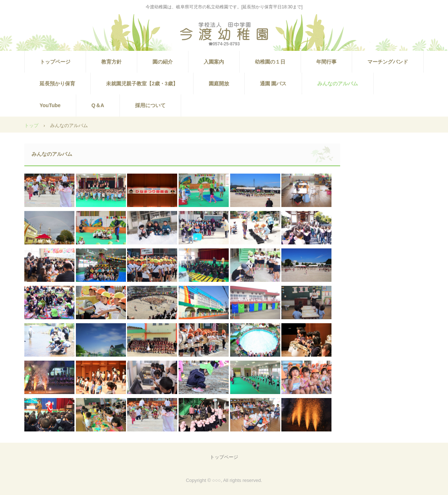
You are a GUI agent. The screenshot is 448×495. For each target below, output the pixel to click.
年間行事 (326, 62)
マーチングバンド (388, 62)
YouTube (50, 105)
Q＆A (98, 105)
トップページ (55, 62)
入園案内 (214, 62)
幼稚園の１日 (270, 62)
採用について (150, 105)
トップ (31, 125)
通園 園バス (273, 84)
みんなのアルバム (338, 84)
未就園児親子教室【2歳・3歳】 (142, 84)
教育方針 (111, 62)
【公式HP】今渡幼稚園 (224, 31)
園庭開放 (219, 84)
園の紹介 (163, 62)
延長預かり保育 (57, 84)
